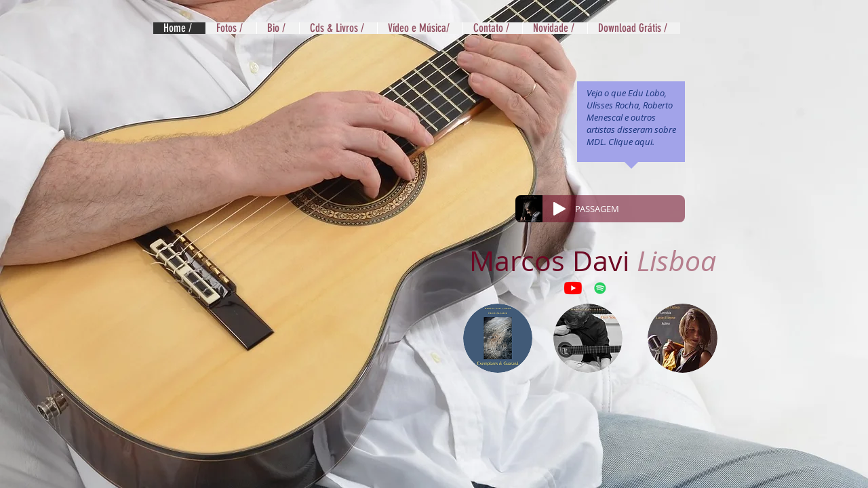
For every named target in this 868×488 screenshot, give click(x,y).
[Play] (559, 209)
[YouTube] (573, 288)
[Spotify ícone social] (600, 288)
